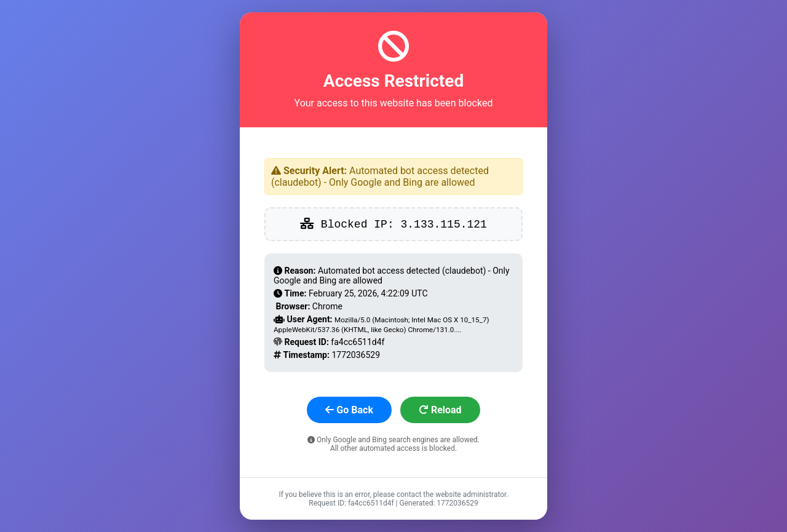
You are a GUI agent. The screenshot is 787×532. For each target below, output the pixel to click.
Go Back (349, 410)
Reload (440, 410)
